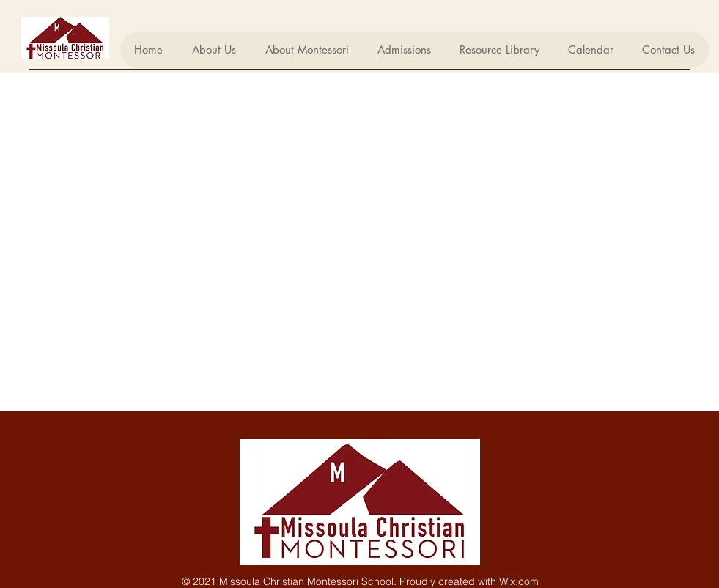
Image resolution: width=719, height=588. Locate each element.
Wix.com (519, 581)
